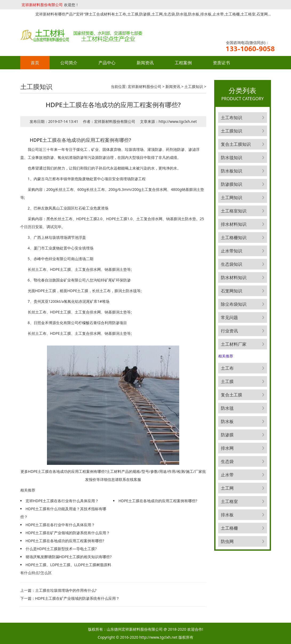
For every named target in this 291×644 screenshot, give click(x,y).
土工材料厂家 (234, 344)
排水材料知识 (234, 224)
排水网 (227, 448)
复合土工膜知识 (236, 144)
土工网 (227, 488)
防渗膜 (227, 435)
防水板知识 (232, 171)
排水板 (227, 515)
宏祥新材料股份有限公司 (42, 5)
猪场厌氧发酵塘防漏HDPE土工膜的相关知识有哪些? (69, 557)
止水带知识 (232, 251)
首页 (35, 63)
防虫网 (227, 541)
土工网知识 (232, 198)
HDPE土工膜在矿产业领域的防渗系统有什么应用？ (68, 533)
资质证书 (221, 63)
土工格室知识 (234, 211)
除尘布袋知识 (234, 304)
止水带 (227, 475)
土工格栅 (229, 528)
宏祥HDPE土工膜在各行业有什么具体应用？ (62, 501)
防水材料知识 (234, 277)
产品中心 (107, 63)
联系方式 (39, 76)
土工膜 (227, 381)
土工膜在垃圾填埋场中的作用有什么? (66, 590)
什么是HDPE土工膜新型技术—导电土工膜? (61, 549)
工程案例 (183, 63)
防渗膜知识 (232, 184)
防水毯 (227, 408)
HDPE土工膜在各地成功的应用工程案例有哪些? (65, 541)
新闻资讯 (145, 63)
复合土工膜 (232, 395)
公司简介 (69, 63)
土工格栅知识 (234, 238)
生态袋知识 (232, 264)
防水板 (227, 421)
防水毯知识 (232, 158)
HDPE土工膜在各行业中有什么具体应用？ (60, 525)
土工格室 (229, 501)
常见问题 (229, 317)
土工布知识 (232, 118)
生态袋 (227, 461)
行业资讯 (229, 331)
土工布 (227, 368)
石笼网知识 (232, 291)
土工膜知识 (194, 86)
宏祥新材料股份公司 (145, 86)
